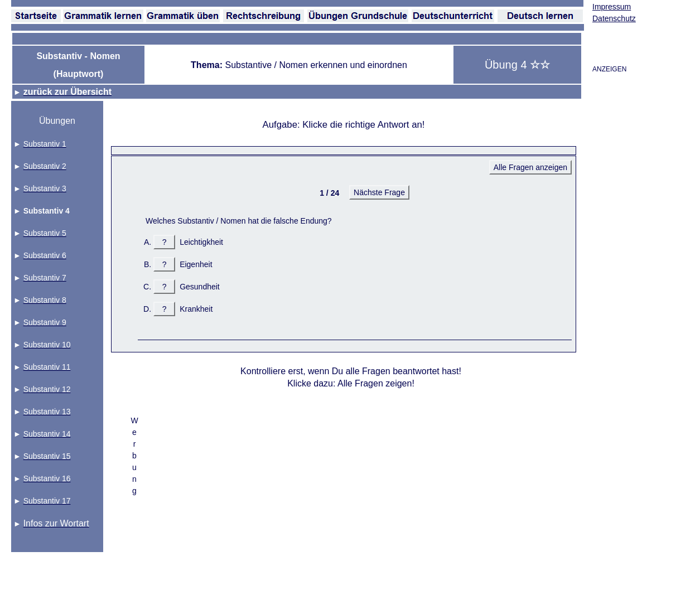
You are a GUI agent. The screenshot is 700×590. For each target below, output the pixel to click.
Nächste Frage (379, 192)
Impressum (612, 7)
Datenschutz (614, 18)
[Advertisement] (301, 509)
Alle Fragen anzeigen (530, 167)
